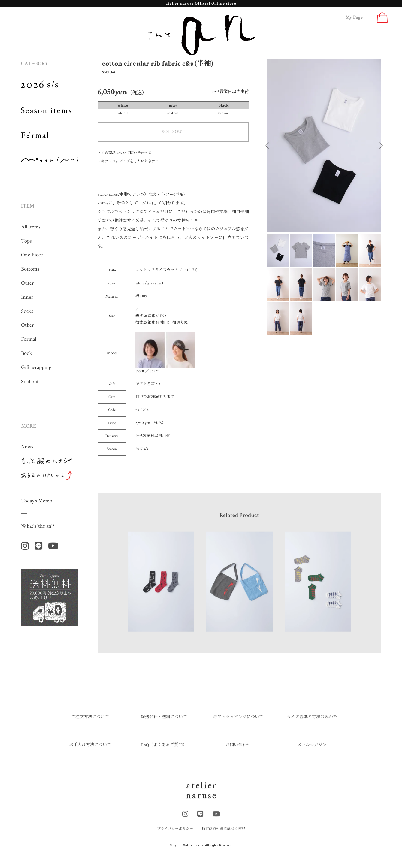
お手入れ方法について (90, 750)
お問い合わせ (238, 750)
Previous (267, 145)
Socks (27, 311)
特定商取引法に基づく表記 (223, 833)
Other (27, 325)
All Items (31, 227)
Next (381, 145)
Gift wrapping (36, 367)
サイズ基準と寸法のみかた (312, 722)
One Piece (32, 255)
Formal (29, 339)
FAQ (164, 750)
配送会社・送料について (164, 722)
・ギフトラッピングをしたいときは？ (128, 161)
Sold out (30, 381)
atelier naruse (201, 795)
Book (27, 353)
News (27, 447)
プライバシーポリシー (175, 833)
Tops (26, 241)
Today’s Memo (37, 501)
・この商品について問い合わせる (125, 153)
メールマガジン (312, 750)
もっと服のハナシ (47, 461)
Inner (27, 297)
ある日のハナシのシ (47, 476)
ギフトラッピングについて (238, 722)
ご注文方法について (90, 722)
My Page (354, 17)
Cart (382, 17)
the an (201, 35)
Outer (27, 283)
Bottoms (30, 269)
